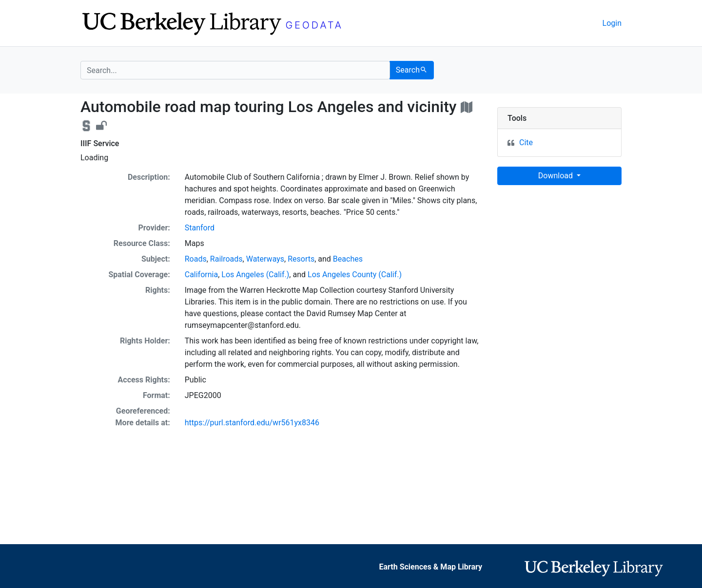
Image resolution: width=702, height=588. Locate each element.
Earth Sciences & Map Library (431, 567)
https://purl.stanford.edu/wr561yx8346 (252, 423)
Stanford (200, 228)
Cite (526, 142)
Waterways (265, 259)
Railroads (226, 259)
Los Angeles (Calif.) (255, 275)
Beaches (348, 259)
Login (612, 23)
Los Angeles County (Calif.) (355, 275)
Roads (196, 259)
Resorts (301, 259)
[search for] (235, 70)
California (201, 275)
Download (556, 176)
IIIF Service (100, 143)
